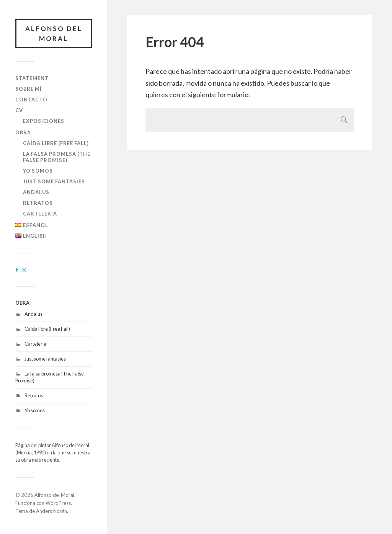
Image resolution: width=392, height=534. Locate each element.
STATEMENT (32, 78)
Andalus (36, 192)
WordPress (58, 503)
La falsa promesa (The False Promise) (57, 157)
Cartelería (40, 214)
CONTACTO (31, 100)
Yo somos (38, 171)
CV (19, 110)
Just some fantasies (54, 181)
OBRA (23, 132)
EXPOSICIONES (44, 121)
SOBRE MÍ (29, 89)
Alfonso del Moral (54, 33)
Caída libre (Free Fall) (56, 143)
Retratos (38, 203)
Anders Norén (51, 511)
